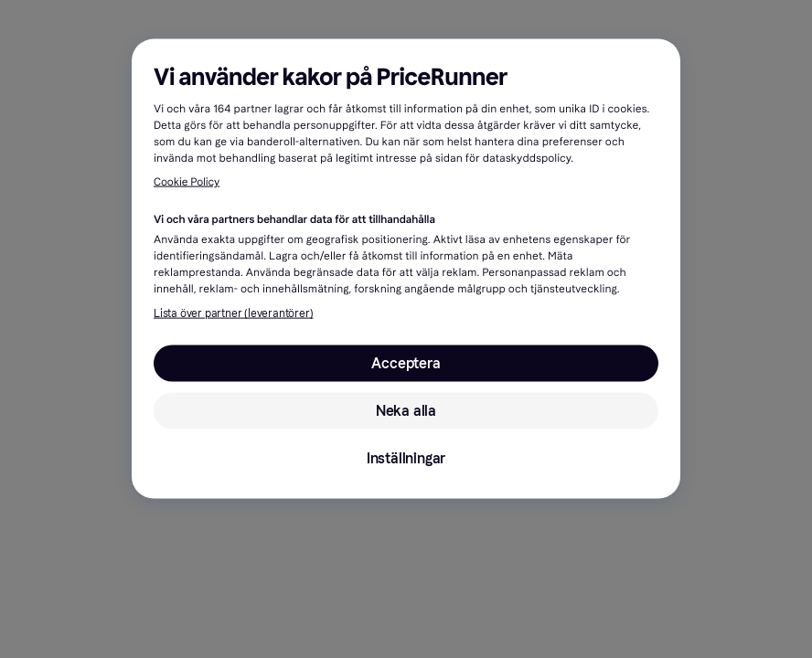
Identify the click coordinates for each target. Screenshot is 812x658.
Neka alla (406, 411)
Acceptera (406, 363)
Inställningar (406, 458)
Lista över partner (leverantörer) (233, 313)
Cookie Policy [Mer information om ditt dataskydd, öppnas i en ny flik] (187, 183)
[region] (406, 269)
